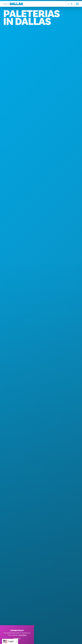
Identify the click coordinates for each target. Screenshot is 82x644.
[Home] (13, 4)
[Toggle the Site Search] (73, 4)
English (9, 641)
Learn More (23, 635)
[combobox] (10, 641)
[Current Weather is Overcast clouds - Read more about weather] (68, 4)
